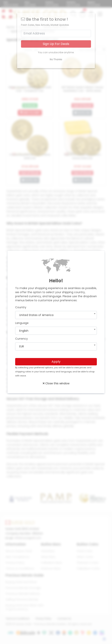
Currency (21, 339)
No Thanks (56, 59)
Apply (56, 362)
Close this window (56, 383)
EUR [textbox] (22, 346)
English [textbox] (24, 331)
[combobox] (56, 315)
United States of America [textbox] (36, 315)
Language (22, 323)
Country (21, 307)
